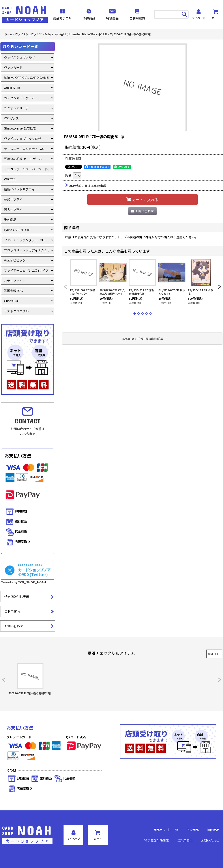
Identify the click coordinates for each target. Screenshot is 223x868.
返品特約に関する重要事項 (86, 186)
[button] (65, 287)
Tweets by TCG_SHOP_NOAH (23, 582)
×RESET (213, 654)
